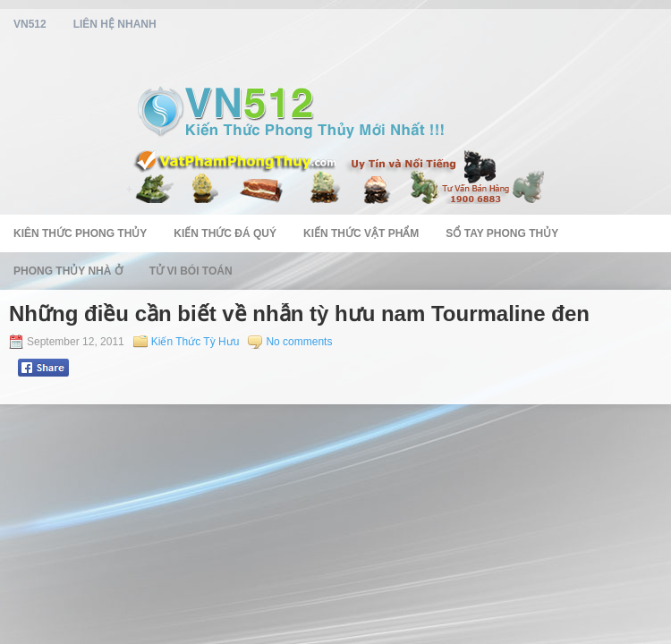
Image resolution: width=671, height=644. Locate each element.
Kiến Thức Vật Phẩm (361, 233)
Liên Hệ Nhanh (115, 24)
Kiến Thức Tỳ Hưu (195, 342)
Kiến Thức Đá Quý (225, 233)
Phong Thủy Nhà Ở (68, 271)
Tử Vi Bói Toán (191, 271)
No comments (299, 342)
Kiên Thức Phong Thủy (80, 233)
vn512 (30, 24)
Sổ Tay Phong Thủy (502, 233)
